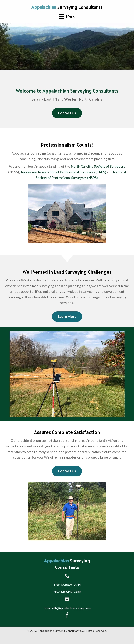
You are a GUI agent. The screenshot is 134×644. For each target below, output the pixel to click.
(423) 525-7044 (70, 585)
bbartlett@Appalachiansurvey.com (67, 608)
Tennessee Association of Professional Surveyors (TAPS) (63, 172)
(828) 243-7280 (70, 591)
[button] (67, 113)
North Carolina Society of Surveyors (98, 166)
